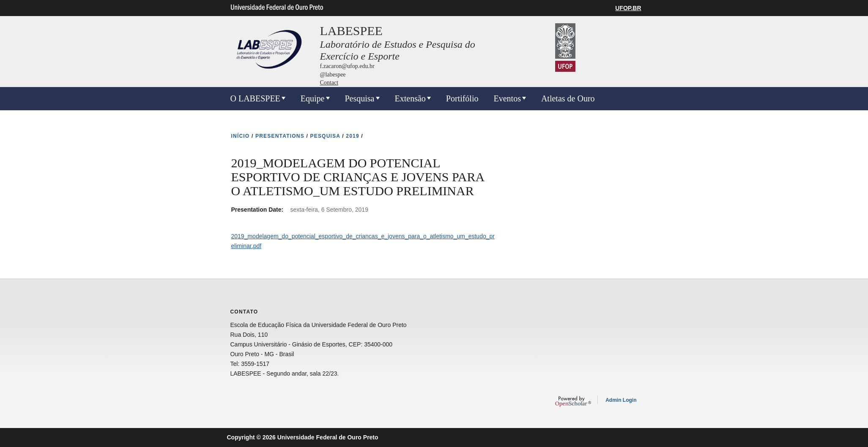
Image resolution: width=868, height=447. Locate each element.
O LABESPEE (255, 98)
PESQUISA (325, 136)
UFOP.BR (628, 8)
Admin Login (621, 400)
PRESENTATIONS (280, 136)
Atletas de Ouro (568, 98)
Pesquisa (360, 98)
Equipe (313, 98)
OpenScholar (573, 401)
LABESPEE (351, 31)
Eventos (507, 98)
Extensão (410, 98)
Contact (329, 83)
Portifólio (462, 98)
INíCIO (241, 136)
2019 (353, 136)
